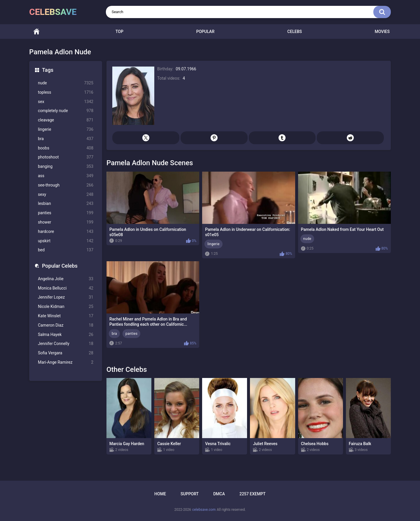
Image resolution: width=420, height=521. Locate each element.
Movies (382, 32)
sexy (66, 195)
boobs (66, 148)
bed (66, 250)
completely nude (66, 111)
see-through (66, 185)
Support (190, 494)
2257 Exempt (253, 494)
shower (66, 222)
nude (66, 83)
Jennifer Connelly (66, 344)
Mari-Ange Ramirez (66, 362)
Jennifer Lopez (66, 297)
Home (36, 32)
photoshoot (66, 157)
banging (66, 167)
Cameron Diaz (66, 325)
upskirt (66, 241)
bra (66, 139)
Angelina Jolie (66, 279)
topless (66, 92)
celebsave (53, 12)
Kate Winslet (66, 316)
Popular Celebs (60, 266)
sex (66, 102)
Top (119, 32)
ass (66, 176)
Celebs (295, 32)
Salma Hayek (66, 335)
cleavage (66, 120)
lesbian (66, 204)
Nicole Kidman (66, 307)
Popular (205, 32)
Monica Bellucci (66, 288)
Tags (48, 70)
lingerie (66, 129)
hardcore (66, 232)
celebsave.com (204, 510)
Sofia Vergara (66, 353)
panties (66, 213)
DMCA (219, 494)
